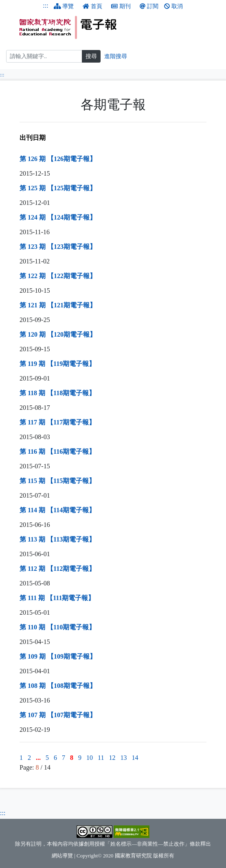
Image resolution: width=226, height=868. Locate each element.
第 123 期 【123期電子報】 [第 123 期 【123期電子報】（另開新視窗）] (58, 247)
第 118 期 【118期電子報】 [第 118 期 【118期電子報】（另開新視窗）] (57, 393)
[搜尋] (44, 56)
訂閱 (149, 6)
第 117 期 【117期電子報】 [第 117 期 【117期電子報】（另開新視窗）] (57, 422)
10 (90, 758)
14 (135, 758)
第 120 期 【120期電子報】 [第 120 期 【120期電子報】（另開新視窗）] (58, 334)
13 (123, 758)
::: (45, 5)
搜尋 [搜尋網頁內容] (91, 56)
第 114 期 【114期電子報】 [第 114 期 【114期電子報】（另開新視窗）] (57, 510)
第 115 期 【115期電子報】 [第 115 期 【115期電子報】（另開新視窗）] (57, 481)
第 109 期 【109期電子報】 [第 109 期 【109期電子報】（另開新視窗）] (58, 656)
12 (112, 758)
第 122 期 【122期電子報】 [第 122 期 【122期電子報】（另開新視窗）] (58, 276)
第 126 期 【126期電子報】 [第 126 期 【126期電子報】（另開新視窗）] (58, 159)
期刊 (121, 6)
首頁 (92, 6)
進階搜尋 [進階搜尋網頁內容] (116, 56)
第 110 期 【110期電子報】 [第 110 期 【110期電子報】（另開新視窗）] (57, 627)
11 (101, 758)
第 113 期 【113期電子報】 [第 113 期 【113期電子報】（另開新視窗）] (57, 539)
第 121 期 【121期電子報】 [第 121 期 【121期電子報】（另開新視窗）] (58, 305)
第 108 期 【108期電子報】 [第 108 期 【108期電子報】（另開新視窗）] (58, 686)
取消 (173, 6)
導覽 (64, 6)
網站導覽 (62, 856)
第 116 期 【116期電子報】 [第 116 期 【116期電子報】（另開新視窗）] (57, 451)
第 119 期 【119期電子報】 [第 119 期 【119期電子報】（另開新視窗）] (57, 364)
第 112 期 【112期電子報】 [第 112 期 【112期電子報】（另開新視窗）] (57, 569)
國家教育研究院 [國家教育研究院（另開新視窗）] (133, 856)
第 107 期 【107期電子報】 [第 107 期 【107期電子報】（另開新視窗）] (58, 715)
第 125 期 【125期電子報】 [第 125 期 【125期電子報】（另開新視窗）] (58, 188)
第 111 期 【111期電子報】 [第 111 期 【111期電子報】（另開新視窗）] (57, 598)
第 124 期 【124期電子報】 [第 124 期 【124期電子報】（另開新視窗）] (58, 217)
